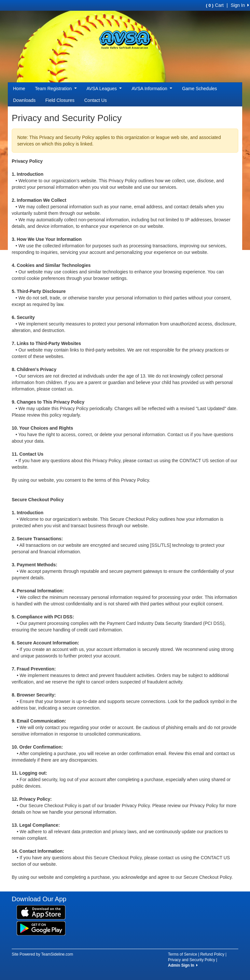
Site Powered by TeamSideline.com (42, 954)
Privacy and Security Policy (192, 960)
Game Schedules (199, 89)
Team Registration (56, 89)
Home (19, 89)
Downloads (24, 100)
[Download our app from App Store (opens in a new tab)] (41, 912)
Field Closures (60, 100)
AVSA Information (152, 89)
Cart (215, 5)
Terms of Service (182, 954)
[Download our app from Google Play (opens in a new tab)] (41, 928)
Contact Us (96, 100)
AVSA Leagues (104, 89)
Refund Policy (212, 954)
